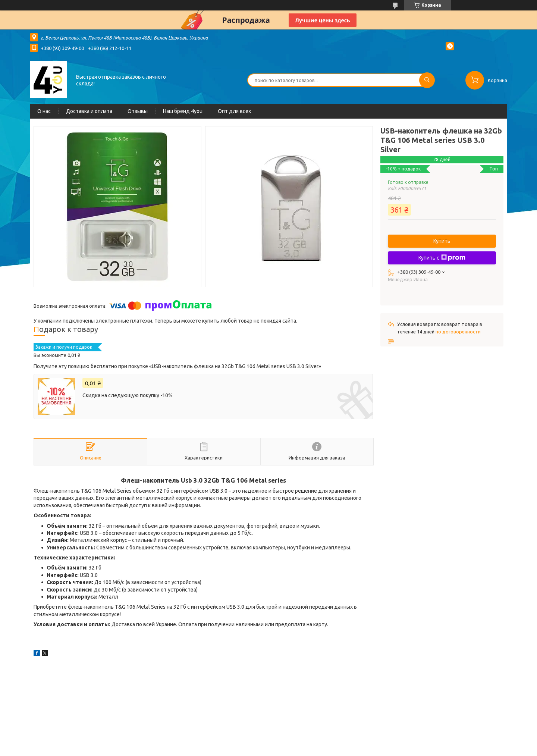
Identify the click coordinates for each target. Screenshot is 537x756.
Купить (442, 241)
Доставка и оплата (89, 111)
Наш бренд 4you (183, 111)
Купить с (442, 258)
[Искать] (427, 80)
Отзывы (138, 111)
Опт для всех (234, 111)
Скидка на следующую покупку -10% (128, 395)
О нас (44, 111)
